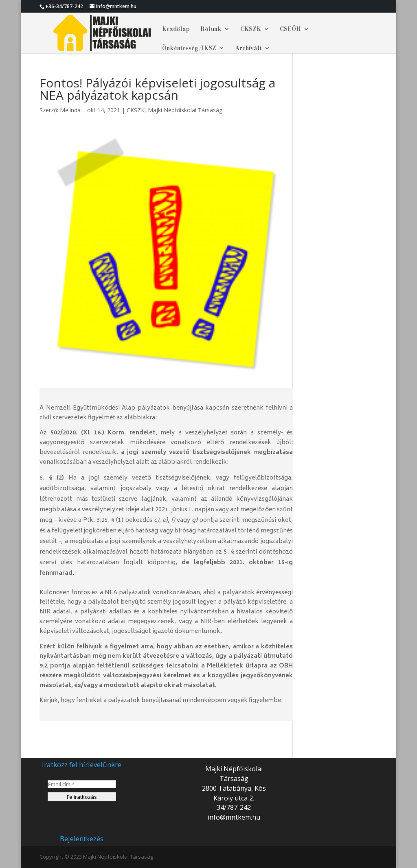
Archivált (248, 49)
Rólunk (211, 30)
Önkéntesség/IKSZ (189, 49)
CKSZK (251, 30)
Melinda (70, 110)
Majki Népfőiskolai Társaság (185, 110)
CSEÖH (290, 30)
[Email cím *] (82, 784)
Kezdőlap (176, 30)
